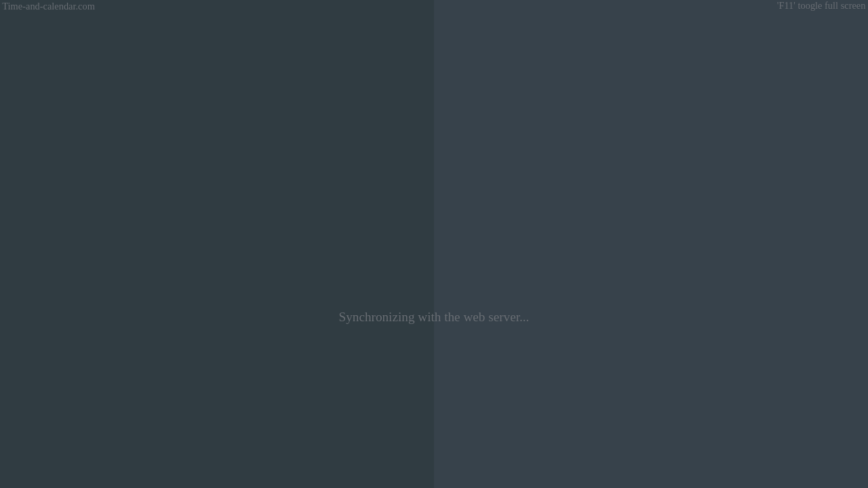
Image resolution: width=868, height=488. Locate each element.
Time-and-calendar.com (47, 6)
